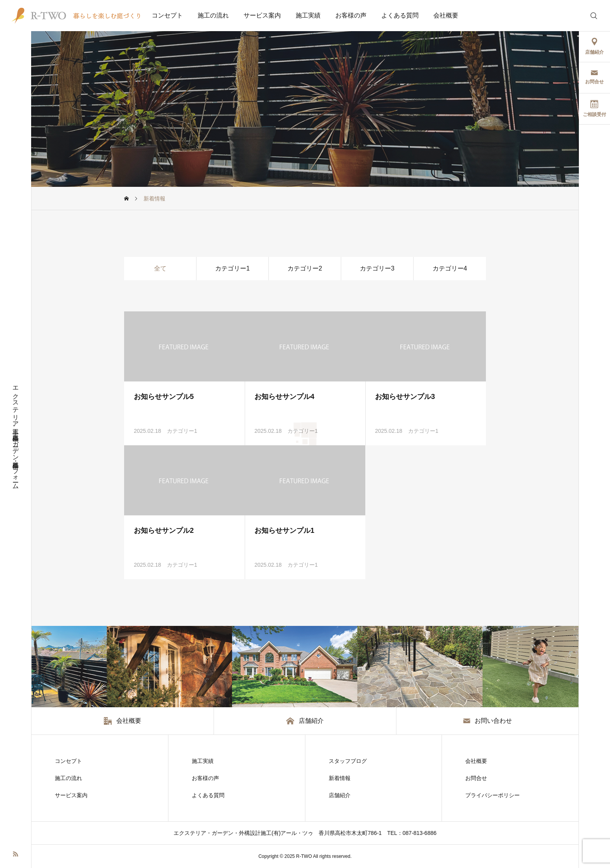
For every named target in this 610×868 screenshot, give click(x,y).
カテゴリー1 (232, 268)
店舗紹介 (340, 795)
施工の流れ (213, 15)
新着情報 (340, 778)
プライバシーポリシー (493, 795)
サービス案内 (262, 15)
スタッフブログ (348, 761)
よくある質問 (400, 15)
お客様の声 (351, 15)
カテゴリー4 (450, 268)
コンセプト (167, 15)
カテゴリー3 (377, 268)
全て (160, 268)
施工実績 (308, 15)
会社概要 (446, 15)
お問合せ (476, 778)
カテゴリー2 (305, 268)
